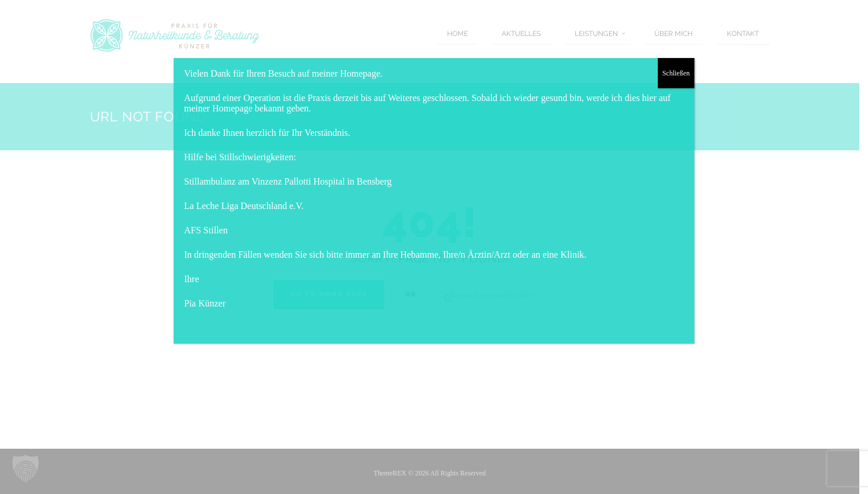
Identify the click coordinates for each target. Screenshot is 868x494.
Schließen (676, 73)
